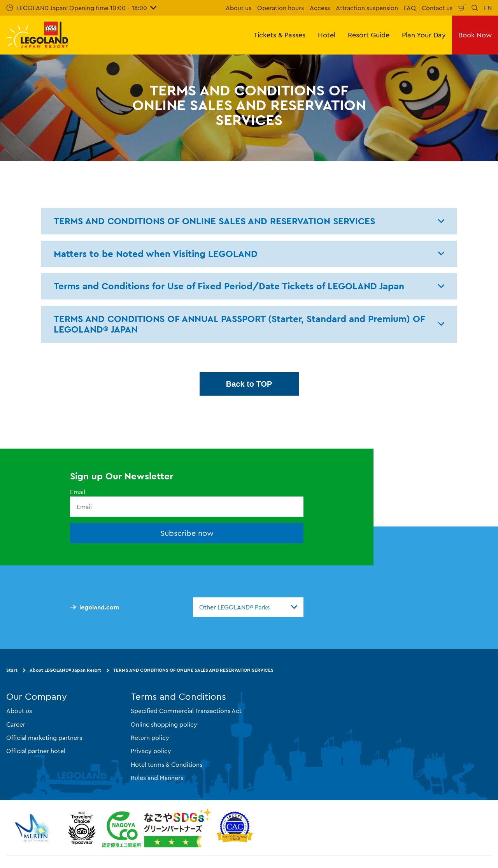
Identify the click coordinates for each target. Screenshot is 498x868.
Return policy (150, 738)
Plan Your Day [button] (424, 35)
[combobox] (248, 607)
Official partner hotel (36, 751)
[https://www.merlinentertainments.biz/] (34, 828)
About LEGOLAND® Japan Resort (65, 670)
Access (320, 8)
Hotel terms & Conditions (167, 764)
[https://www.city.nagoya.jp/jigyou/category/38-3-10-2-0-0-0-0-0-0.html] (157, 828)
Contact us (437, 8)
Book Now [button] (475, 35)
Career (16, 724)
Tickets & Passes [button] (280, 35)
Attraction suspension (367, 8)
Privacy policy (151, 751)
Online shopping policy (164, 724)
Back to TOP (249, 384)
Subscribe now (187, 533)
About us (238, 8)
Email (78, 492)
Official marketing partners (44, 738)
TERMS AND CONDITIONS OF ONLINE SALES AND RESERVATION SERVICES (193, 670)
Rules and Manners (157, 778)
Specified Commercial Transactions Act (186, 711)
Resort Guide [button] (369, 35)
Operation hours (281, 8)
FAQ (410, 8)
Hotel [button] (327, 35)
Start (12, 670)
